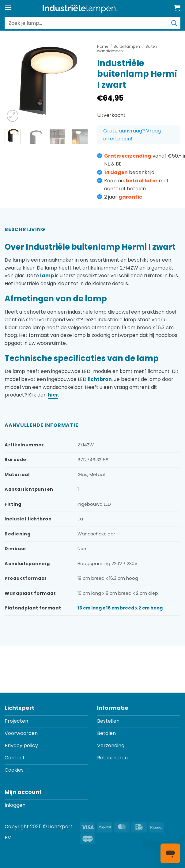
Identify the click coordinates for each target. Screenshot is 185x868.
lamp (47, 276)
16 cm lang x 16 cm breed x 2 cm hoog (120, 608)
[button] (8, 7)
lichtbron (100, 379)
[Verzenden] (174, 23)
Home (103, 46)
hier (53, 395)
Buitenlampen (127, 46)
